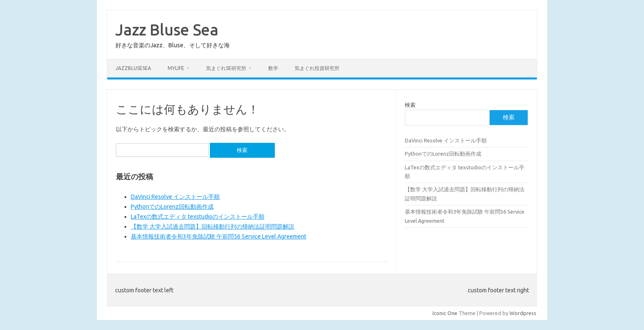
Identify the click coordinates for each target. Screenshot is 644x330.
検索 (410, 105)
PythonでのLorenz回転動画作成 (172, 207)
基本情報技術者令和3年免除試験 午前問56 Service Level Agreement (219, 236)
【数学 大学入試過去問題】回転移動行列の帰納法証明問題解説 (213, 226)
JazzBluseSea (133, 68)
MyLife (176, 68)
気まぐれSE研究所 (226, 68)
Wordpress (523, 313)
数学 (273, 68)
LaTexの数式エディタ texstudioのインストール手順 (198, 217)
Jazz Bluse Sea (167, 29)
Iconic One (445, 313)
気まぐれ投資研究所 (317, 68)
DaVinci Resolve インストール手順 (175, 197)
